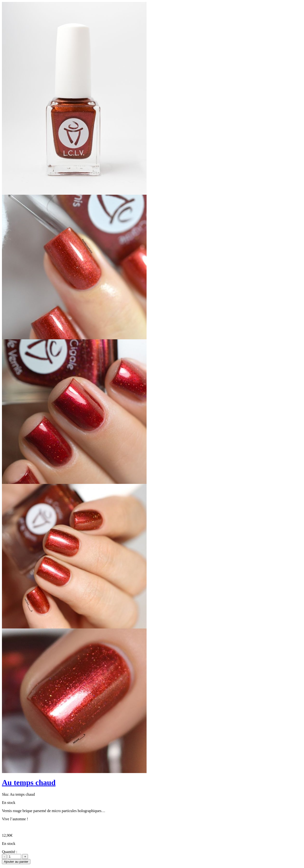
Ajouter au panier (16, 862)
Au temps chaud (29, 782)
